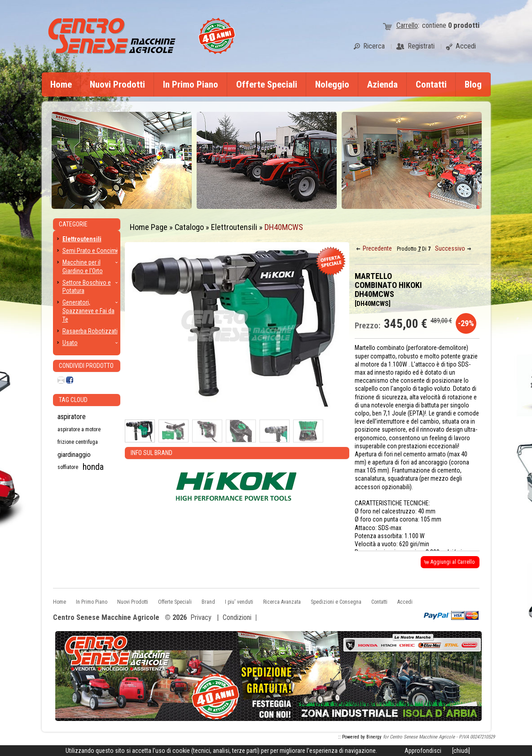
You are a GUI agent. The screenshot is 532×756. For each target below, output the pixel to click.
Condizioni (237, 617)
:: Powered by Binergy (360, 737)
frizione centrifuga (78, 442)
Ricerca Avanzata (282, 602)
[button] (375, 249)
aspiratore (72, 417)
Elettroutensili (234, 227)
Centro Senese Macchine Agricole (106, 618)
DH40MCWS (284, 227)
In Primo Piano (191, 84)
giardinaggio (74, 455)
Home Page (149, 227)
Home (61, 84)
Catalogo (189, 227)
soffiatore (68, 467)
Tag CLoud (73, 400)
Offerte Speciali (267, 84)
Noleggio (332, 84)
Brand (208, 602)
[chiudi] (461, 751)
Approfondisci (423, 751)
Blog (473, 84)
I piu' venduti (239, 602)
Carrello (407, 25)
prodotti (464, 25)
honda (93, 467)
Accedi (405, 602)
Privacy (201, 617)
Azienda (383, 84)
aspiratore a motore (79, 429)
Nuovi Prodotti (117, 84)
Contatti (431, 84)
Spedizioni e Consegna (336, 602)
